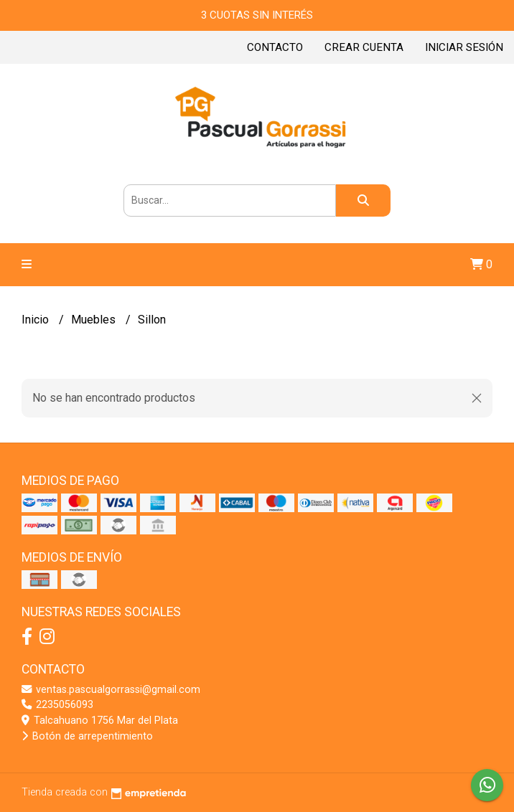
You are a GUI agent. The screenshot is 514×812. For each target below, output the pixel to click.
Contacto (275, 47)
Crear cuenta (364, 47)
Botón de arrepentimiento (87, 736)
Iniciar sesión (464, 47)
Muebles (95, 320)
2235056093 (57, 705)
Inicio (37, 320)
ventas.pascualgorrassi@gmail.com (111, 690)
